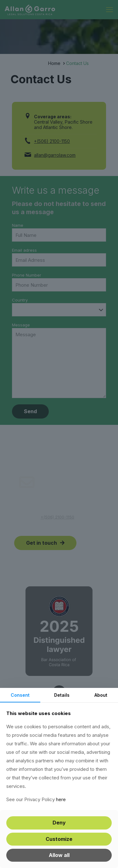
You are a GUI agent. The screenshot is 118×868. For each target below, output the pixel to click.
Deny (59, 823)
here (61, 799)
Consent (20, 695)
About (101, 695)
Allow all (59, 855)
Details (62, 695)
